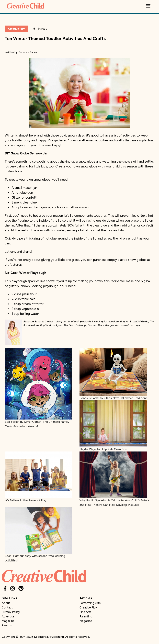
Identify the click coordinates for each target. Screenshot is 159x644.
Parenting (86, 616)
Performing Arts (90, 603)
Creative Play (16, 29)
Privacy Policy (11, 612)
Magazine (8, 621)
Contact (7, 607)
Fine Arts (85, 612)
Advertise (8, 616)
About (6, 603)
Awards (7, 625)
